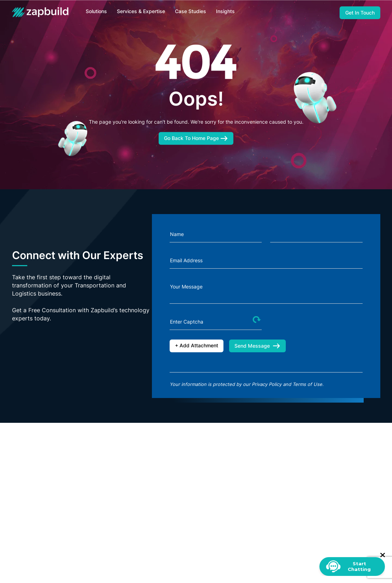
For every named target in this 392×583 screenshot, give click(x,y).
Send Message (257, 346)
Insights (225, 11)
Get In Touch (360, 13)
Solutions (96, 11)
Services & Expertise (141, 11)
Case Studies (191, 11)
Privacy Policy (267, 384)
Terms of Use (307, 384)
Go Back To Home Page (196, 138)
